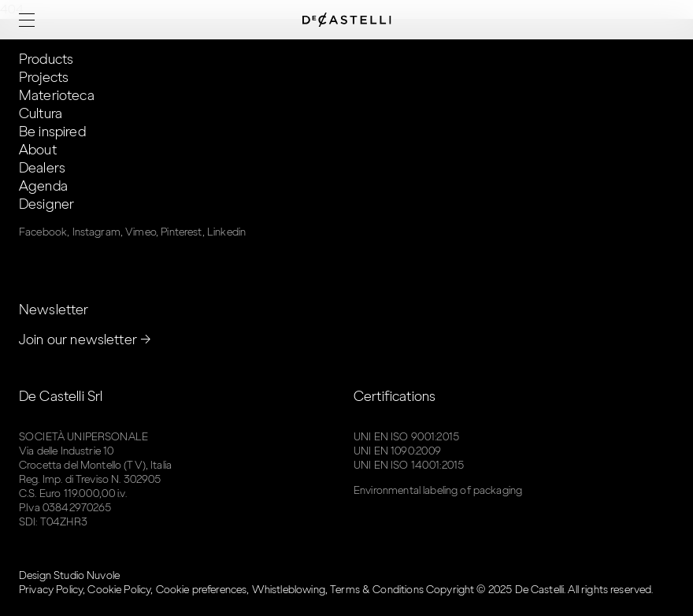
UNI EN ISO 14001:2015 (409, 465)
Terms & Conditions (377, 590)
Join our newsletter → (85, 340)
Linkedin (226, 232)
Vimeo (141, 232)
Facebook (43, 232)
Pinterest (181, 232)
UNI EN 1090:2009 (397, 451)
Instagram (96, 232)
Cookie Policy (119, 590)
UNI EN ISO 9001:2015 (406, 437)
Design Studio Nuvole (69, 575)
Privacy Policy (51, 590)
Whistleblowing (289, 590)
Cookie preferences (202, 590)
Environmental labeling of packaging (438, 490)
